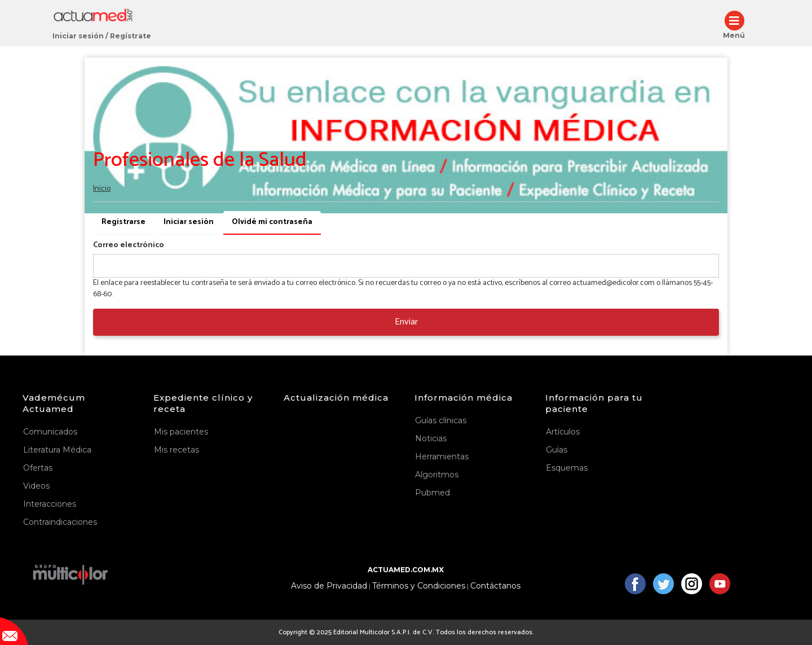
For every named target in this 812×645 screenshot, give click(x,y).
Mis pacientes (181, 432)
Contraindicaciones (60, 522)
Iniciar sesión (78, 36)
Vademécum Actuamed (54, 403)
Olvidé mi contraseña (276, 225)
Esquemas (567, 468)
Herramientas (442, 457)
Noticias (431, 438)
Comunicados (50, 432)
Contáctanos (495, 586)
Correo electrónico (129, 245)
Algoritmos (437, 475)
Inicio (102, 189)
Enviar (406, 322)
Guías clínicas (441, 420)
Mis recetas (176, 450)
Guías (557, 450)
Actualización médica (336, 398)
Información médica (464, 398)
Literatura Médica (57, 450)
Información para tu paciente (594, 403)
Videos (36, 486)
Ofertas (38, 468)
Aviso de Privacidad (329, 586)
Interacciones (50, 504)
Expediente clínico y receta (203, 403)
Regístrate (131, 36)
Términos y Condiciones (419, 586)
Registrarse (123, 222)
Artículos (563, 432)
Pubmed (433, 493)
